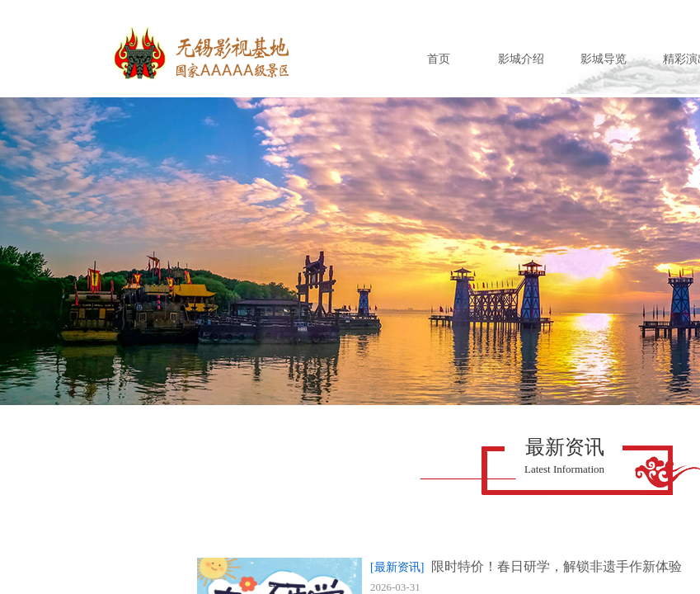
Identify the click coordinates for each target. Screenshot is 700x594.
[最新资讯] (397, 567)
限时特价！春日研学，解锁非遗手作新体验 (557, 566)
